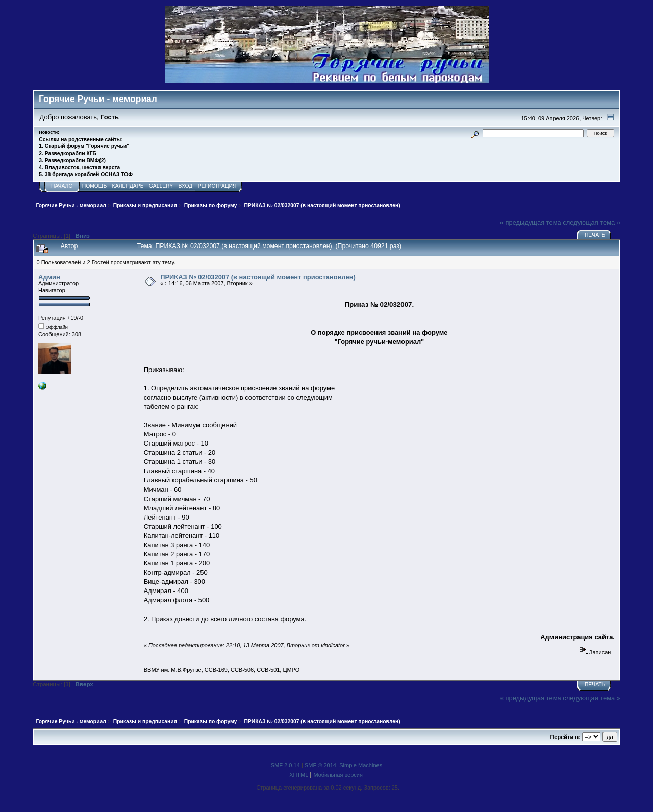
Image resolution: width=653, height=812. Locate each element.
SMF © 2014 (320, 765)
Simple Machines (361, 765)
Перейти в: (565, 737)
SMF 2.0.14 (285, 765)
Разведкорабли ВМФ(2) (75, 161)
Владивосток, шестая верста (82, 168)
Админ (49, 277)
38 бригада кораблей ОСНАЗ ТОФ (89, 174)
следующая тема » (592, 222)
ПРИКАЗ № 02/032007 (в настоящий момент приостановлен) (258, 277)
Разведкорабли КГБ (71, 153)
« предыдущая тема (531, 222)
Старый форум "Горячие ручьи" (87, 146)
